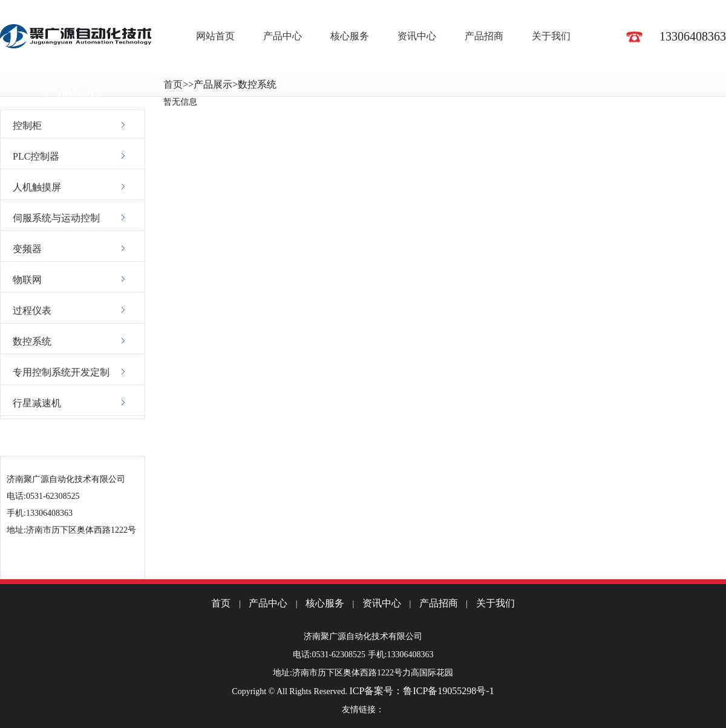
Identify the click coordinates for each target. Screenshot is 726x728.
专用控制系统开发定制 (61, 372)
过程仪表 (32, 310)
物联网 (27, 280)
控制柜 (27, 125)
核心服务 (350, 36)
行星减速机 (37, 403)
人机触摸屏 (37, 187)
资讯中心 (417, 36)
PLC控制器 (36, 156)
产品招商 (484, 36)
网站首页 (215, 36)
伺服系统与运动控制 (56, 218)
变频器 (27, 249)
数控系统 (32, 341)
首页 (173, 84)
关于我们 (551, 36)
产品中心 (283, 36)
